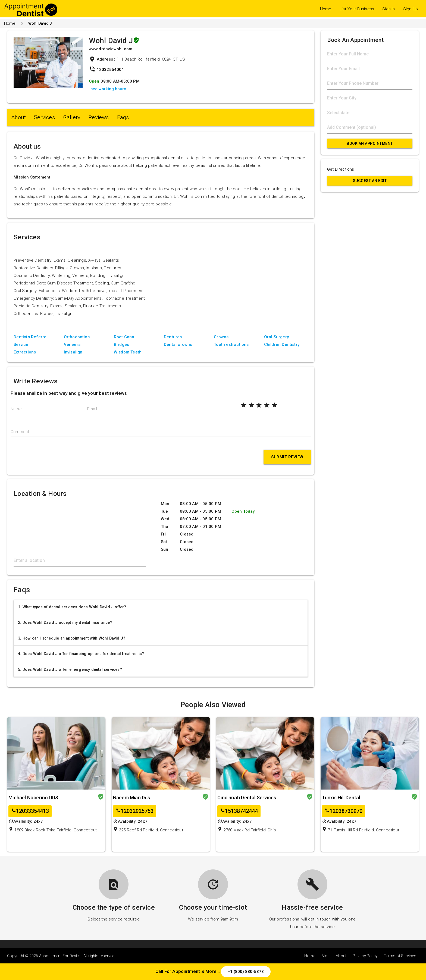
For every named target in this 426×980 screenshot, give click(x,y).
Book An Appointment (370, 143)
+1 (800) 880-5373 (246, 972)
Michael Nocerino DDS (33, 798)
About (18, 117)
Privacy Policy (365, 956)
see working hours (108, 89)
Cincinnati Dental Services (247, 798)
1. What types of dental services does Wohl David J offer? (72, 607)
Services (44, 117)
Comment (20, 432)
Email (92, 409)
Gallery (72, 117)
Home (326, 9)
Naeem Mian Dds (132, 798)
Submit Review (287, 457)
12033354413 (30, 811)
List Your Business (357, 9)
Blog (325, 956)
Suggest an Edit (370, 181)
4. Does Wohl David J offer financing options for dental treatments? (81, 654)
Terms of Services (400, 956)
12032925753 (135, 811)
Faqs (123, 117)
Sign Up (411, 9)
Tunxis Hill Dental (341, 798)
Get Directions (341, 169)
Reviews (99, 117)
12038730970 (344, 811)
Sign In (389, 9)
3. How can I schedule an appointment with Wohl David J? (72, 638)
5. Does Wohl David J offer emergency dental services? (70, 669)
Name (16, 409)
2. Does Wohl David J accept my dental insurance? (65, 622)
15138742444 (239, 811)
